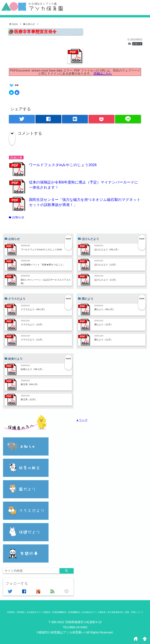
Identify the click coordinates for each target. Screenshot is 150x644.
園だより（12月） (104, 324)
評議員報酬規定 (59, 612)
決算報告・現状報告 (16, 612)
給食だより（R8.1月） (32, 369)
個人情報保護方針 (115, 612)
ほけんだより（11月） (106, 280)
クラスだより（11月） (32, 340)
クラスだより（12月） (32, 324)
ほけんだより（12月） (106, 265)
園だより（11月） (104, 340)
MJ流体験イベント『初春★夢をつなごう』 (43, 265)
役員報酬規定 (74, 612)
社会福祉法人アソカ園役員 (94, 612)
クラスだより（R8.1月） (33, 309)
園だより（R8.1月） (105, 309)
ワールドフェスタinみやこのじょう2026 (63, 165)
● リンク (82, 420)
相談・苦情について (134, 612)
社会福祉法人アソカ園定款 (39, 612)
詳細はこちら (103, 73)
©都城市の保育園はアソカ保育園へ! (61, 632)
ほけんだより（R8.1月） (107, 249)
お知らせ (137, 44)
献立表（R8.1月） (30, 384)
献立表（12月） (29, 399)
